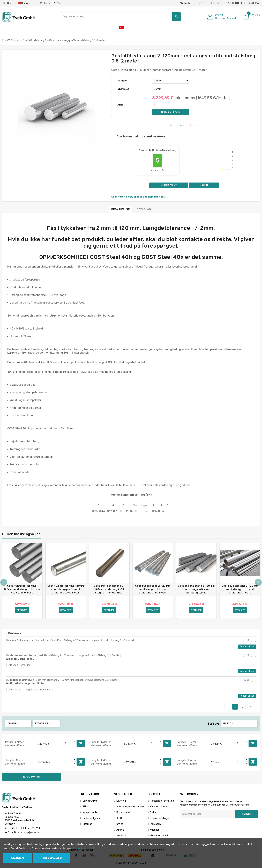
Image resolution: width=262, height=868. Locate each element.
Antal (121, 105)
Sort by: (213, 724)
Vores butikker (91, 801)
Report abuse (247, 647)
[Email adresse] (207, 814)
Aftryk (120, 830)
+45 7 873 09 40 (51, 3)
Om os (201, 3)
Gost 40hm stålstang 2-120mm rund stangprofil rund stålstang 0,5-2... (22, 589)
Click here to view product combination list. (138, 197)
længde (122, 81)
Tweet (181, 125)
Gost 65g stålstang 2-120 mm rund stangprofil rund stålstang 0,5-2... (196, 589)
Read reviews (169, 185)
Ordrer (153, 812)
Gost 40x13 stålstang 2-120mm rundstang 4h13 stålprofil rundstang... (109, 589)
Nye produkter (91, 812)
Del (169, 125)
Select (228, 724)
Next (250, 707)
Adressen (155, 824)
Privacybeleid (124, 812)
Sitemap (87, 824)
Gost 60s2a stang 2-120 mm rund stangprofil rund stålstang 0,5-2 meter (153, 589)
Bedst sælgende (92, 818)
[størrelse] (170, 89)
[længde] (170, 81)
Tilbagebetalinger (160, 818)
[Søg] (121, 17)
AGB (119, 818)
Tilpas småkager (52, 858)
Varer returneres (159, 807)
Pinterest (196, 125)
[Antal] (170, 105)
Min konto (185, 3)
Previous (227, 707)
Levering (121, 801)
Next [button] (258, 582)
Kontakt (216, 3)
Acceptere (18, 858)
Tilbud (86, 807)
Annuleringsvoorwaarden (130, 807)
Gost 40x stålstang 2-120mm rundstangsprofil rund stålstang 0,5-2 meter (66, 589)
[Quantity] (68, 743)
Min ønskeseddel (159, 836)
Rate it (204, 185)
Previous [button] (4, 582)
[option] (22, 581)
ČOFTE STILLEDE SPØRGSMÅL (244, 3)
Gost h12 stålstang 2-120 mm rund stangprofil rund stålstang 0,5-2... (240, 589)
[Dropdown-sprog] (24, 3)
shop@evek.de (31, 832)
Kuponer (155, 830)
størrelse (123, 89)
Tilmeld (246, 814)
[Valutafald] (7, 3)
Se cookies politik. (84, 848)
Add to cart (81, 743)
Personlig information (162, 801)
